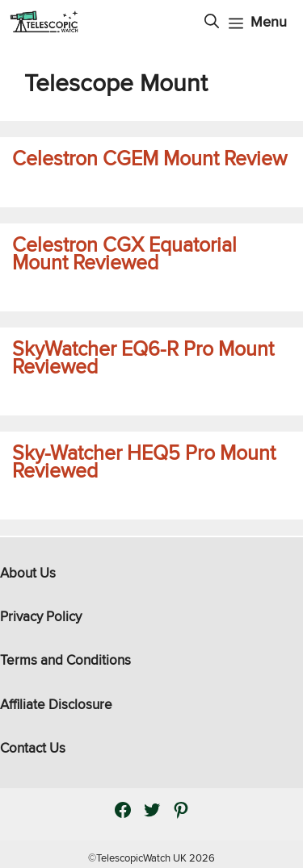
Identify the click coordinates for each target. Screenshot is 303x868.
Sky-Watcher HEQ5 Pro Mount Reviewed (144, 462)
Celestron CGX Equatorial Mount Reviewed (124, 254)
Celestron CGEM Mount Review (149, 158)
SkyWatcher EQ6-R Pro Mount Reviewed (143, 358)
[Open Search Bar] (212, 22)
